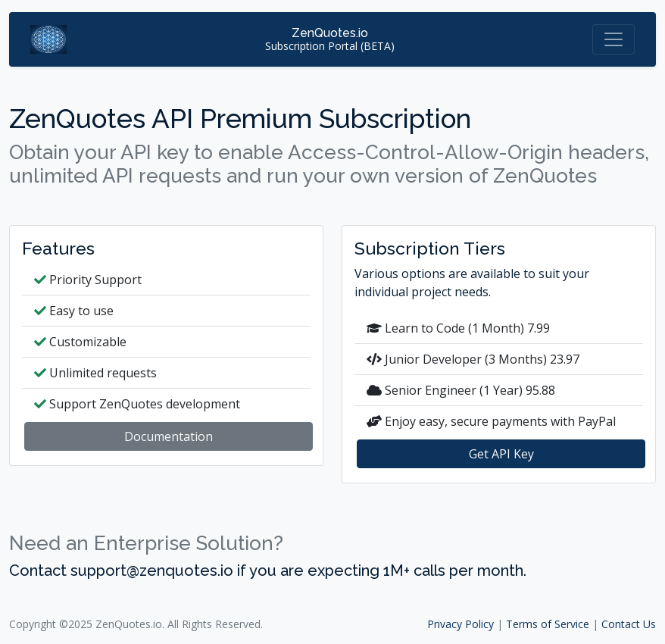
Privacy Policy (461, 624)
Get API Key (501, 454)
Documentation (169, 436)
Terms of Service (548, 624)
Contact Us (629, 624)
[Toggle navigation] (613, 39)
